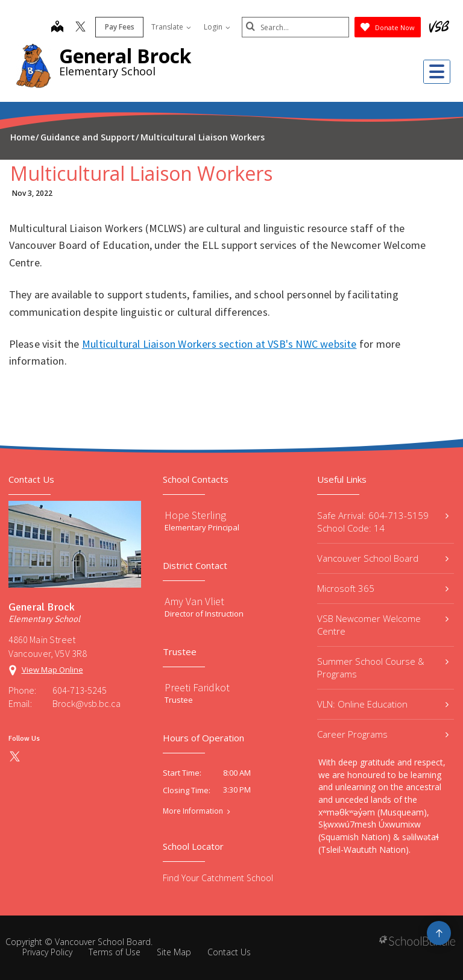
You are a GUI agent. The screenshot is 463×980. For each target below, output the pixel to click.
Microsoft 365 (383, 588)
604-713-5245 (80, 690)
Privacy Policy (47, 952)
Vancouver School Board (383, 558)
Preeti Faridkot (197, 687)
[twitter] (79, 28)
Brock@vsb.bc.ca (87, 703)
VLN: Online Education (383, 704)
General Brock (125, 56)
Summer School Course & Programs (383, 667)
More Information (193, 811)
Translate (170, 27)
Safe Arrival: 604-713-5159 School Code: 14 (383, 522)
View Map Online (52, 670)
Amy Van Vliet (194, 601)
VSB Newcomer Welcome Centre (383, 625)
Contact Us (229, 952)
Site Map (174, 952)
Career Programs (383, 734)
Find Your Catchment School (218, 878)
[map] (56, 28)
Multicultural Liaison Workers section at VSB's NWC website (219, 344)
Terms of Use (115, 952)
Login (216, 27)
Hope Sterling (195, 515)
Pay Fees (118, 27)
